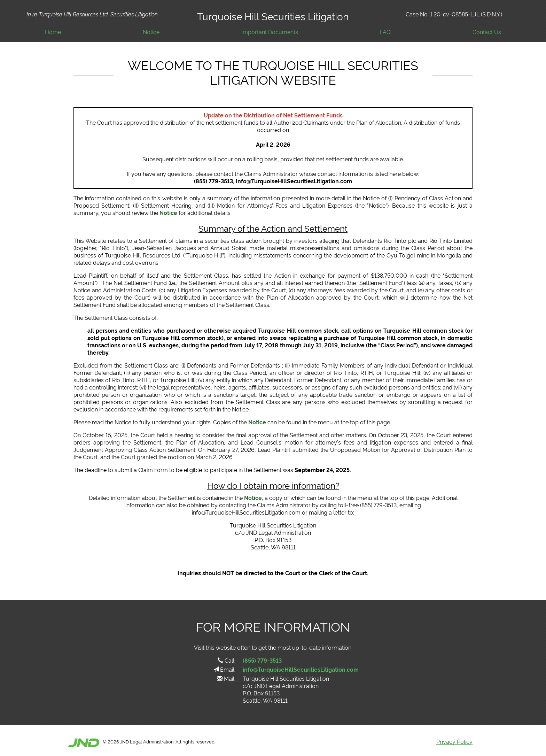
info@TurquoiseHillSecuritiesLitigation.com (301, 669)
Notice (151, 32)
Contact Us (487, 32)
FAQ (385, 32)
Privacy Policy (454, 741)
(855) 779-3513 (262, 660)
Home (53, 32)
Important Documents (270, 32)
